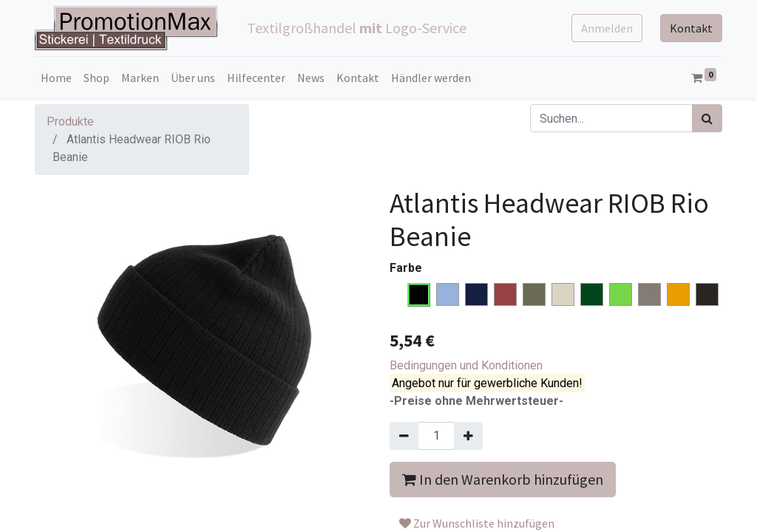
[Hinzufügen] (468, 436)
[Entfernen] (404, 436)
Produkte (70, 122)
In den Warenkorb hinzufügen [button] (503, 479)
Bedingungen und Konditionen (466, 365)
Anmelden (607, 28)
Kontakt (691, 28)
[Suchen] (707, 118)
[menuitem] (56, 78)
